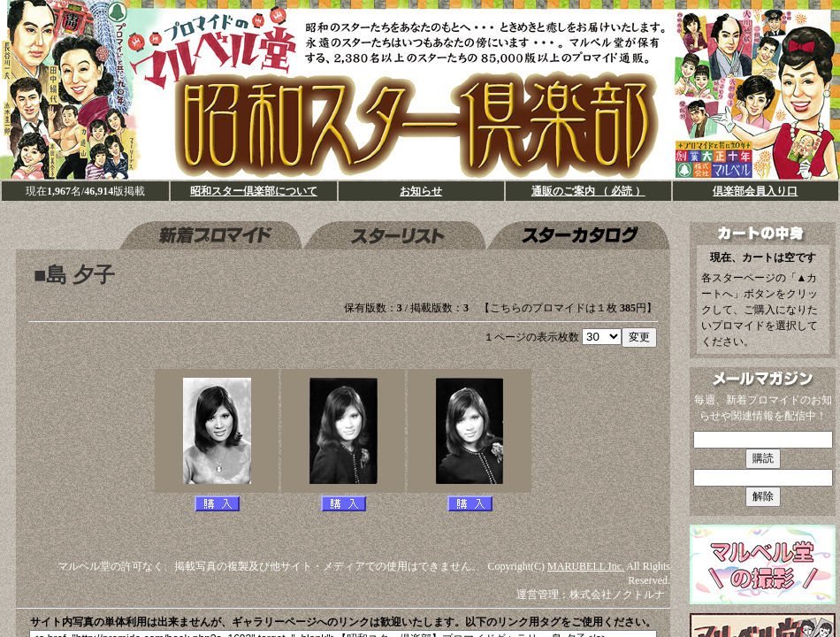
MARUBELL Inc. (586, 566)
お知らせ (421, 191)
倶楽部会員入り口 (755, 191)
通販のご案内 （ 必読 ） (588, 191)
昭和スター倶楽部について (254, 191)
